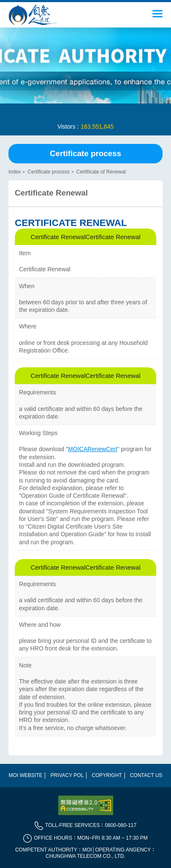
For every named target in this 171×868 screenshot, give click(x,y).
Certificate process (85, 153)
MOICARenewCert (92, 449)
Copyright (107, 775)
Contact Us (146, 775)
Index (15, 172)
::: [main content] (11, 167)
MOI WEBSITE (25, 775)
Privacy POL (67, 775)
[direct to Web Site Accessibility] (86, 805)
